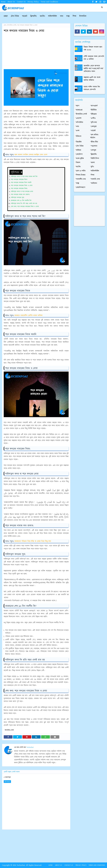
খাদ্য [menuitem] (62, 16)
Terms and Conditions (49, 2)
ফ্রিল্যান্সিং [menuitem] (34, 16)
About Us (11, 2)
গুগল (78, 131)
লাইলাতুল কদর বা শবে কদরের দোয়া (22, 192)
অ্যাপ (78, 106)
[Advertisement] (36, 49)
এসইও (93, 118)
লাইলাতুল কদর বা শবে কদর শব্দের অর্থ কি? (24, 177)
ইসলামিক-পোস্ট (12, 25)
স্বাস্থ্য (78, 183)
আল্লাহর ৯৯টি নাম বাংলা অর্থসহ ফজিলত (92, 79)
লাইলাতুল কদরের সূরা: (18, 198)
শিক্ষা (93, 175)
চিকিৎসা (79, 136)
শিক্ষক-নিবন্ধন (81, 175)
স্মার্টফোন (94, 183)
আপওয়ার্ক (94, 106)
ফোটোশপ (79, 154)
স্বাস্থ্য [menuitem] (68, 16)
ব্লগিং (92, 167)
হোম (5, 25)
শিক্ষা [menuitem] (74, 16)
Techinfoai (30, 747)
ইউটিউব (94, 110)
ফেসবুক (94, 150)
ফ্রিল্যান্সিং (94, 154)
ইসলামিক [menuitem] (83, 16)
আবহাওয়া (79, 110)
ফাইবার (79, 150)
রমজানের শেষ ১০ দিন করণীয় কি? (21, 201)
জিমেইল (79, 142)
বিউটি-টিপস (95, 158)
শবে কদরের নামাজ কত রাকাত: (20, 195)
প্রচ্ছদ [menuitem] (6, 16)
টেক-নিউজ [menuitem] (15, 16)
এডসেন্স (79, 118)
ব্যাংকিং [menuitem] (42, 16)
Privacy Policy (33, 2)
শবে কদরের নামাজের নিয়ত (19, 180)
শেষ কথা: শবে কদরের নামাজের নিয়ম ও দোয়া (25, 207)
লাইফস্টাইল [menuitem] (53, 16)
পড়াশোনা (94, 146)
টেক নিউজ (80, 146)
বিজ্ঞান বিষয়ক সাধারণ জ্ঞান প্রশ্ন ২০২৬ (93, 48)
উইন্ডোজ (94, 114)
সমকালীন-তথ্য (81, 179)
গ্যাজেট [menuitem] (25, 16)
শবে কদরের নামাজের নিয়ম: (19, 189)
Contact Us (21, 2)
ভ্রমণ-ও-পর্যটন (81, 171)
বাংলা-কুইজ (80, 158)
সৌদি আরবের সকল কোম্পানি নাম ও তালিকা (94, 58)
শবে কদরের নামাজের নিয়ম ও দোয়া (22, 186)
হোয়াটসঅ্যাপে (81, 187)
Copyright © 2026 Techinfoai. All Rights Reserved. (22, 865)
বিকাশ (78, 163)
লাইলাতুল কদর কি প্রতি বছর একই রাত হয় (24, 204)
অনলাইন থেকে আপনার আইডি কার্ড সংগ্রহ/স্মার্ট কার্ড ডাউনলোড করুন (93, 69)
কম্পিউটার (80, 122)
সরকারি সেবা (95, 179)
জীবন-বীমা (94, 142)
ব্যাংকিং (78, 167)
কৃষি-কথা (94, 122)
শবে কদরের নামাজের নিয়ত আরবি (21, 183)
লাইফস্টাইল (95, 171)
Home (3, 2)
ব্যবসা (93, 163)
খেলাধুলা (94, 127)
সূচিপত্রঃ (15, 172)
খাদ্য (78, 127)
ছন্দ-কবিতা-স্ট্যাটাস (95, 136)
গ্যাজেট (93, 131)
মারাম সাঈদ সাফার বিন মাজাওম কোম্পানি (92, 88)
